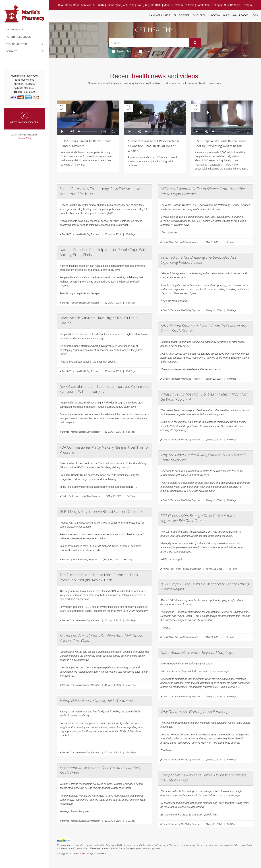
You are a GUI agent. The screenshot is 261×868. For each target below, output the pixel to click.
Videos (146, 51)
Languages (156, 15)
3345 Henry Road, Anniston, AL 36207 (81, 5)
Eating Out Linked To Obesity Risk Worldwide (96, 700)
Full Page (131, 234)
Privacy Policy (25, 138)
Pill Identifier (182, 15)
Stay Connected (16, 44)
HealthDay (81, 853)
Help (168, 15)
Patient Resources (18, 37)
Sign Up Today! (240, 15)
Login (255, 15)
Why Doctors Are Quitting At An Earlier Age (195, 712)
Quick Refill (200, 15)
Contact (11, 51)
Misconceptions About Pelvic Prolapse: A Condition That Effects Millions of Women (154, 146)
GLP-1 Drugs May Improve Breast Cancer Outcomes (101, 512)
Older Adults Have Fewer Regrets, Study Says (197, 652)
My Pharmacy (14, 30)
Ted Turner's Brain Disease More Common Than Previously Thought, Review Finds (99, 577)
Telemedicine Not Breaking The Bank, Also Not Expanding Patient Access (198, 260)
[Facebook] (24, 64)
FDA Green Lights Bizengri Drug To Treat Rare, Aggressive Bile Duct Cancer (198, 518)
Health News (123, 51)
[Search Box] (149, 43)
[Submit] (195, 43)
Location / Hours (219, 15)
